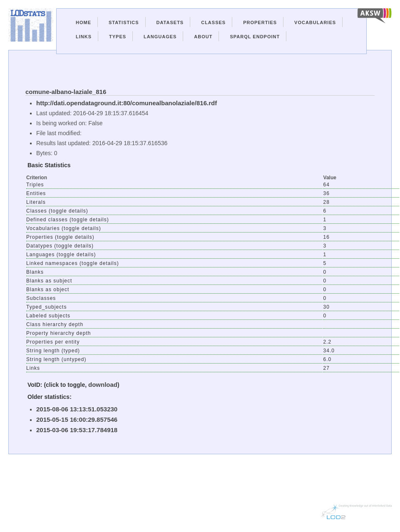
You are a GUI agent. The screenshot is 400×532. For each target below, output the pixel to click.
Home (83, 22)
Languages (160, 37)
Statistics (124, 22)
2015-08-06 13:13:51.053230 (77, 409)
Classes (213, 22)
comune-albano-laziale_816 (66, 92)
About (203, 37)
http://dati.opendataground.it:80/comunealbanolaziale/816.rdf (127, 103)
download (103, 385)
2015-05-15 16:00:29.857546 (77, 419)
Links (84, 37)
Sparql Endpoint (255, 37)
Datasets (170, 22)
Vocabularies (315, 22)
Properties (260, 22)
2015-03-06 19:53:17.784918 (77, 430)
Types (118, 37)
